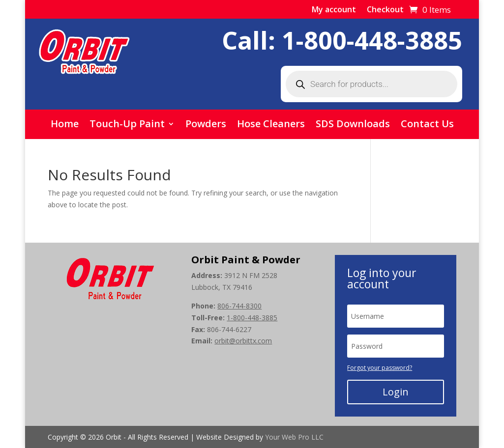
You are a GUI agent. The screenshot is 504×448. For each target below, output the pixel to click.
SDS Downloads (353, 125)
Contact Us (427, 125)
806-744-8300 (239, 306)
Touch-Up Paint (127, 125)
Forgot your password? (380, 368)
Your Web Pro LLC (294, 437)
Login (396, 392)
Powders (206, 125)
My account (334, 10)
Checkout (385, 10)
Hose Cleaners (271, 125)
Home (65, 125)
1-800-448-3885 (372, 40)
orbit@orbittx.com (243, 341)
